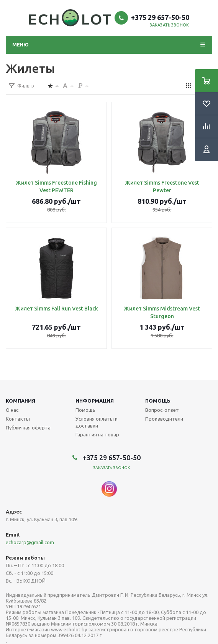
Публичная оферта (28, 428)
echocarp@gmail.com (30, 542)
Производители (164, 419)
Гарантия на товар (97, 434)
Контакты (18, 419)
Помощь (158, 401)
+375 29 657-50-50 (160, 17)
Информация (95, 401)
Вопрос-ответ (162, 410)
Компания (20, 401)
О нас (12, 410)
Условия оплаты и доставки (97, 422)
